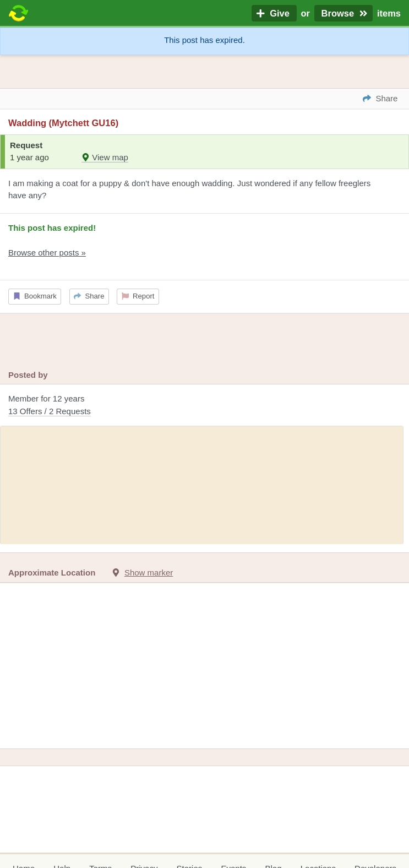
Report (138, 296)
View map (105, 157)
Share (89, 296)
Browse (343, 13)
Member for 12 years (204, 406)
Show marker (149, 573)
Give (274, 13)
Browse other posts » (47, 253)
